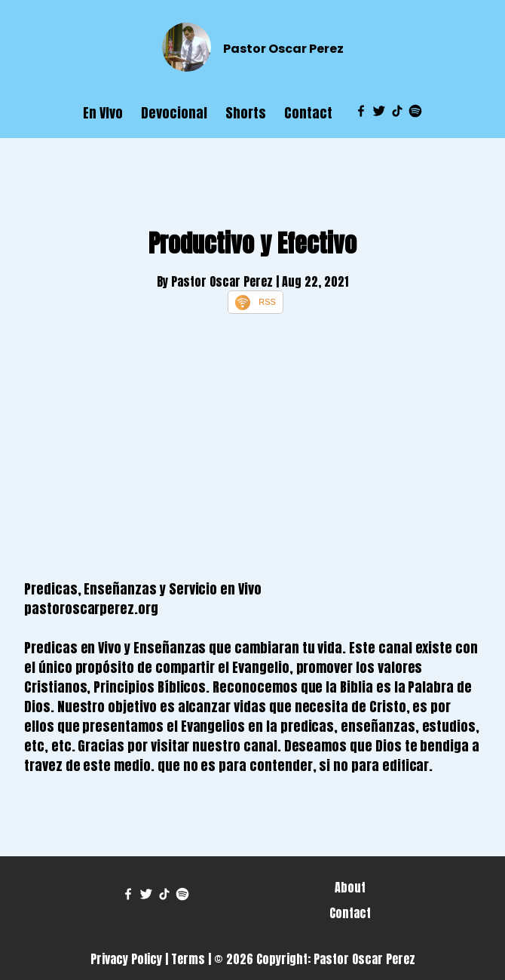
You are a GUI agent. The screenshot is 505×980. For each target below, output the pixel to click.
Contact (308, 113)
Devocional (174, 113)
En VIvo (103, 113)
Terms (188, 959)
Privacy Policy (126, 959)
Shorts (246, 113)
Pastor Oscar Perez (283, 49)
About (350, 887)
